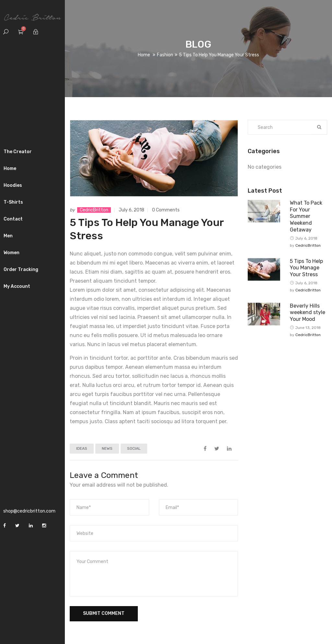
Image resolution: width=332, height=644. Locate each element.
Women (12, 253)
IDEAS (82, 448)
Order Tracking (21, 270)
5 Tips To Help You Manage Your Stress (306, 268)
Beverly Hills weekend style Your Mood (308, 313)
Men (8, 236)
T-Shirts (13, 202)
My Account (17, 286)
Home (10, 169)
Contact (13, 219)
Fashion (165, 55)
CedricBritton (94, 210)
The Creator (18, 152)
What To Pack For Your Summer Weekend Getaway (306, 216)
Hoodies (13, 185)
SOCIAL (134, 448)
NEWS (107, 448)
